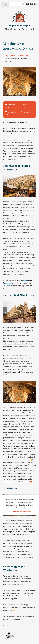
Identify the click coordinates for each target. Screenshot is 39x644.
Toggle (5, 5)
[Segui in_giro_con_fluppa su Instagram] (28, 4)
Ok (9, 512)
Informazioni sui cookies (22, 512)
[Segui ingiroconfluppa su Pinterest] (31, 4)
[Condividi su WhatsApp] (35, 4)
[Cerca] (14, 4)
